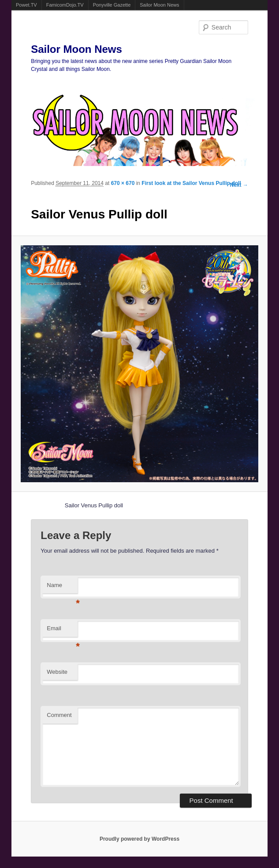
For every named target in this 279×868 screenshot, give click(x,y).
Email (62, 631)
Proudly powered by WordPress (139, 839)
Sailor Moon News (159, 5)
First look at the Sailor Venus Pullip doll (191, 183)
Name (62, 588)
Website (57, 672)
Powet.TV (26, 5)
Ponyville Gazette (112, 5)
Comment (59, 715)
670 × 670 (123, 183)
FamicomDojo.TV (65, 5)
